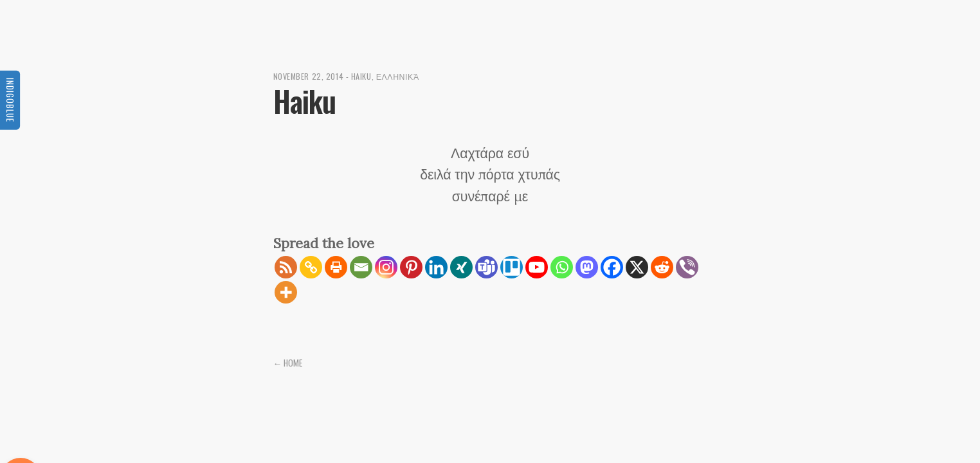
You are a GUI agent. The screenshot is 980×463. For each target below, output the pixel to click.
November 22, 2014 (309, 76)
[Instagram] (386, 267)
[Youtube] (537, 267)
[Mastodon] (587, 267)
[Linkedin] (436, 267)
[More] (286, 292)
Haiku (361, 76)
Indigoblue (10, 99)
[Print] (336, 267)
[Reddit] (662, 267)
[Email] (361, 267)
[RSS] (286, 267)
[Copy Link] (311, 267)
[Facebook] (612, 267)
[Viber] (687, 267)
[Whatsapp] (562, 267)
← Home (288, 363)
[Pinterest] (411, 267)
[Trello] (512, 267)
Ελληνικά (398, 76)
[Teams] (486, 267)
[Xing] (461, 267)
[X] (637, 267)
